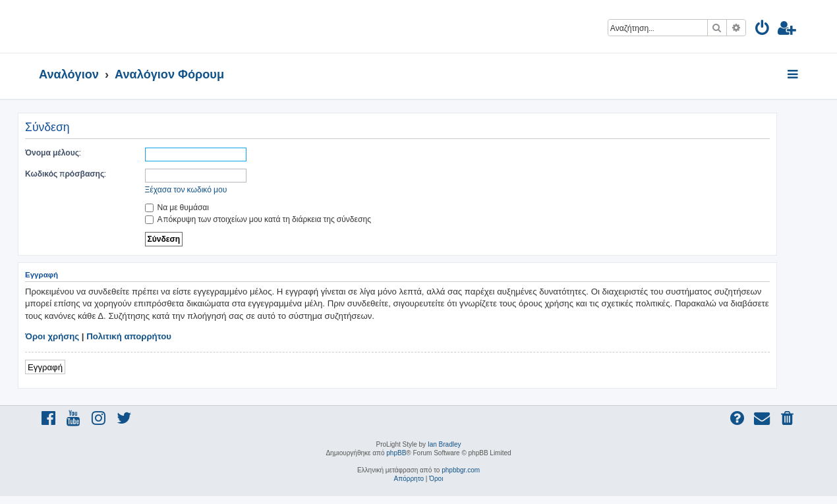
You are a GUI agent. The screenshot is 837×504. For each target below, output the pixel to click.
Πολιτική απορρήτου (129, 336)
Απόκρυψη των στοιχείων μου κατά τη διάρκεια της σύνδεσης (258, 219)
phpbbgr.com (461, 470)
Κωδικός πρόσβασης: (66, 174)
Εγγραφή (45, 367)
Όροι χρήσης (52, 336)
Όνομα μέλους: (53, 153)
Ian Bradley (445, 444)
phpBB (396, 453)
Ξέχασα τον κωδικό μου (186, 189)
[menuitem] (763, 30)
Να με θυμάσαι (177, 207)
